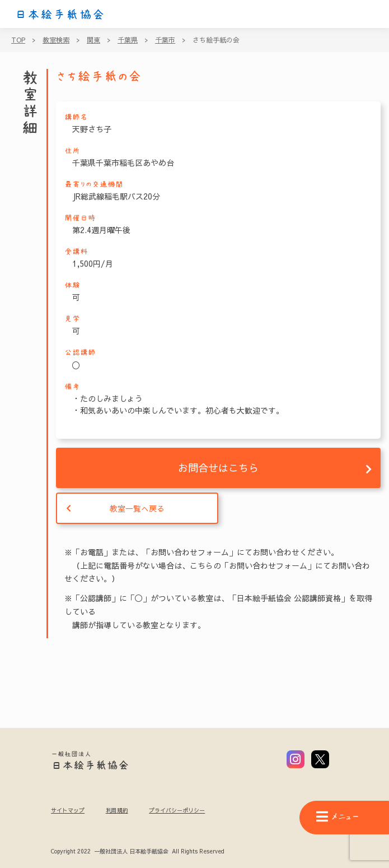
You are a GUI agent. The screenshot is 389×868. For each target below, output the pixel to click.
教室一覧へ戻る (137, 508)
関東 (93, 40)
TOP (18, 40)
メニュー (338, 817)
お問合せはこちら (218, 468)
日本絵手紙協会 (60, 15)
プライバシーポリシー (177, 810)
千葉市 (165, 40)
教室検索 (56, 40)
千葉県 (128, 40)
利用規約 (117, 810)
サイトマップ (68, 810)
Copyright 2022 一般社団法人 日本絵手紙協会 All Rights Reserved (137, 852)
